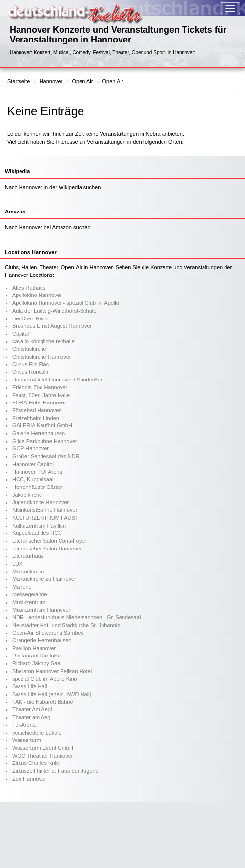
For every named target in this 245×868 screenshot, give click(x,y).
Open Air (83, 81)
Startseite (19, 81)
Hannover (51, 81)
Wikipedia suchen (80, 187)
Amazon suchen (71, 227)
